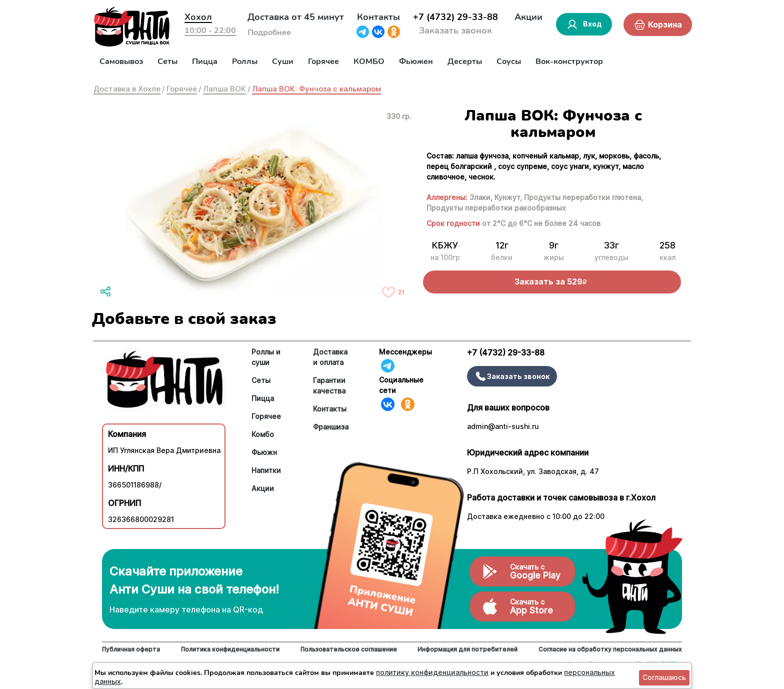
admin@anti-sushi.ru (503, 426)
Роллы (245, 61)
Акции (528, 17)
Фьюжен (416, 61)
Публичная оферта (131, 649)
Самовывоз (121, 61)
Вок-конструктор (569, 61)
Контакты (378, 17)
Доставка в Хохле (127, 89)
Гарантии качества (329, 385)
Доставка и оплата (330, 357)
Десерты (465, 61)
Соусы (509, 61)
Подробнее (269, 32)
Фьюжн (264, 452)
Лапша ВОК (224, 89)
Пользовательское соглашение (349, 649)
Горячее (323, 61)
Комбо (263, 434)
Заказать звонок (455, 30)
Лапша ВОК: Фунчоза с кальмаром (316, 89)
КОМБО (369, 61)
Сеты (167, 61)
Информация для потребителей (467, 649)
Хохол (198, 17)
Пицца (205, 61)
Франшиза (331, 427)
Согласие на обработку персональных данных (610, 649)
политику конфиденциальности (432, 672)
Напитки (266, 470)
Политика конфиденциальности (230, 649)
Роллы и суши (266, 357)
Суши (283, 61)
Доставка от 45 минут (296, 17)
